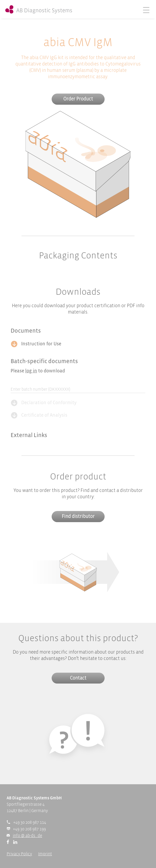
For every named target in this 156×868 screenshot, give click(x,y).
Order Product (78, 99)
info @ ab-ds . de (27, 836)
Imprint (45, 854)
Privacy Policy (19, 854)
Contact (78, 678)
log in (31, 371)
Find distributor (78, 517)
